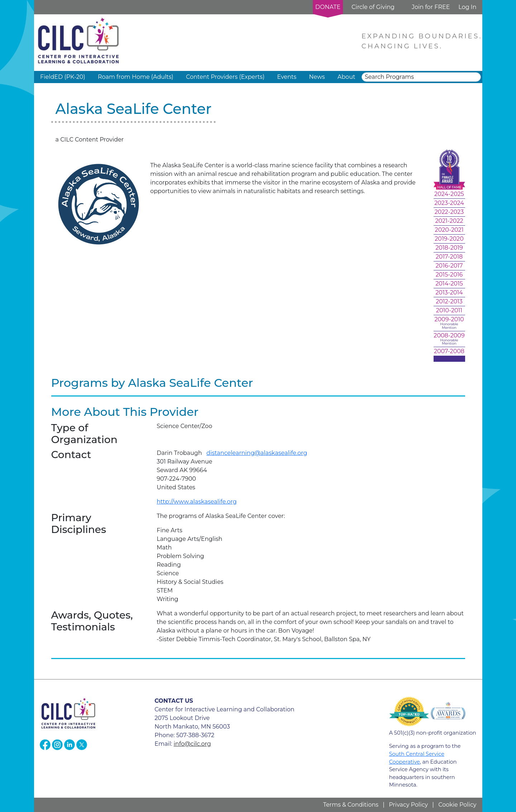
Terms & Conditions (351, 805)
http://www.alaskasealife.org (197, 502)
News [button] (317, 77)
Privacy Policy (408, 805)
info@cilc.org (192, 744)
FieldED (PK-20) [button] (63, 77)
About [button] (347, 77)
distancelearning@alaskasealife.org (257, 453)
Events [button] (287, 77)
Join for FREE (431, 7)
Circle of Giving (373, 7)
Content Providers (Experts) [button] (225, 77)
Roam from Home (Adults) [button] (136, 77)
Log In (467, 7)
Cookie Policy (457, 805)
